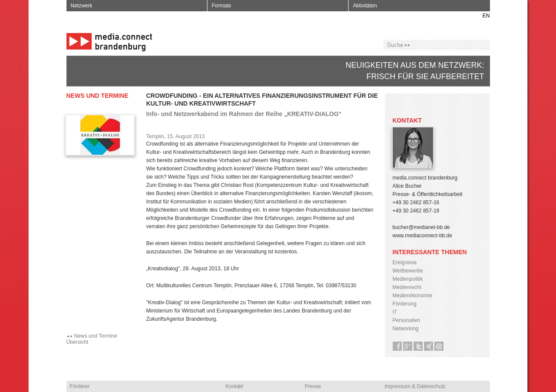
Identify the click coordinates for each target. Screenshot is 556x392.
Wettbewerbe (408, 271)
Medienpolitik (408, 279)
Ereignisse (405, 262)
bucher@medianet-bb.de (421, 227)
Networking (406, 329)
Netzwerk (82, 6)
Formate (222, 6)
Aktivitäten (365, 6)
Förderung (405, 304)
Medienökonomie (412, 296)
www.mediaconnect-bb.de (422, 236)
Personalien (406, 320)
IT (395, 312)
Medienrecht (407, 287)
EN (486, 16)
